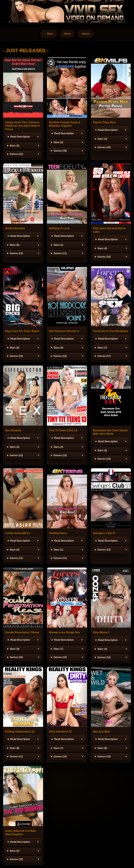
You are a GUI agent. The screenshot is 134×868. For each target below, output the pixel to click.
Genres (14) (60, 757)
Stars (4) (102, 248)
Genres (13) (16, 253)
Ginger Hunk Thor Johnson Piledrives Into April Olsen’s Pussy (23, 126)
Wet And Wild (101, 732)
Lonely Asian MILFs (18, 533)
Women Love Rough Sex (64, 632)
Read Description (20, 137)
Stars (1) (102, 139)
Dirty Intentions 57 (60, 732)
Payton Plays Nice (104, 122)
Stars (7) (102, 348)
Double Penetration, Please (22, 632)
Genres (86, 34)
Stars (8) (15, 245)
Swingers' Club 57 (104, 533)
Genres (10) (104, 147)
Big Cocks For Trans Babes (22, 331)
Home (67, 34)
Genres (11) (60, 253)
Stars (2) (15, 146)
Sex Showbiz (13, 430)
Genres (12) (16, 154)
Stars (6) (15, 348)
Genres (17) (104, 356)
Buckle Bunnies (15, 228)
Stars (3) (15, 447)
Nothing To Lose (59, 228)
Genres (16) (104, 257)
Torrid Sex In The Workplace (111, 331)
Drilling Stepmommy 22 (20, 732)
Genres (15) (16, 657)
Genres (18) (60, 151)
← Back (49, 34)
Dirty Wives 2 (101, 632)
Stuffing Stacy (58, 533)
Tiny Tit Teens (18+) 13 (63, 430)
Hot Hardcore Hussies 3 (64, 331)
